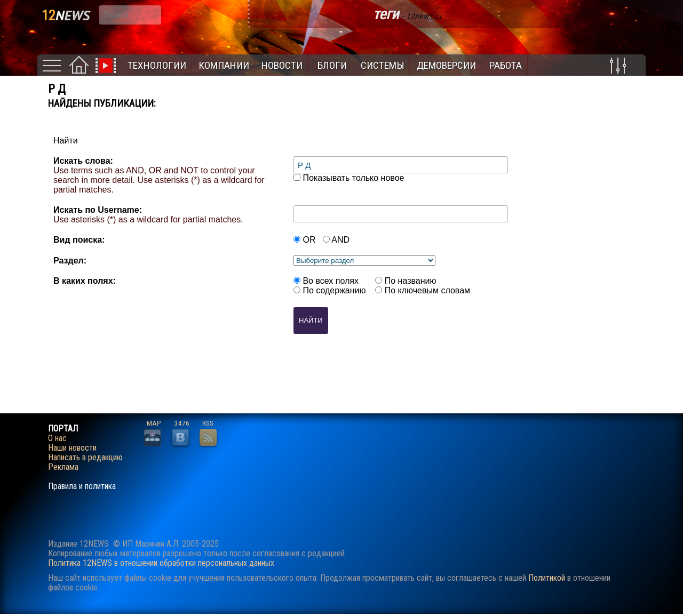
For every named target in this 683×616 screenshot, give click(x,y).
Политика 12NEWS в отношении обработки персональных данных (161, 563)
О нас (57, 438)
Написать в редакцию (85, 458)
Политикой (547, 578)
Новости (282, 65)
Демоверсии (446, 65)
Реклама (63, 467)
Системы (383, 65)
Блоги (332, 65)
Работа (506, 65)
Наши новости (72, 448)
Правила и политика (82, 486)
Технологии (157, 65)
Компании (224, 65)
